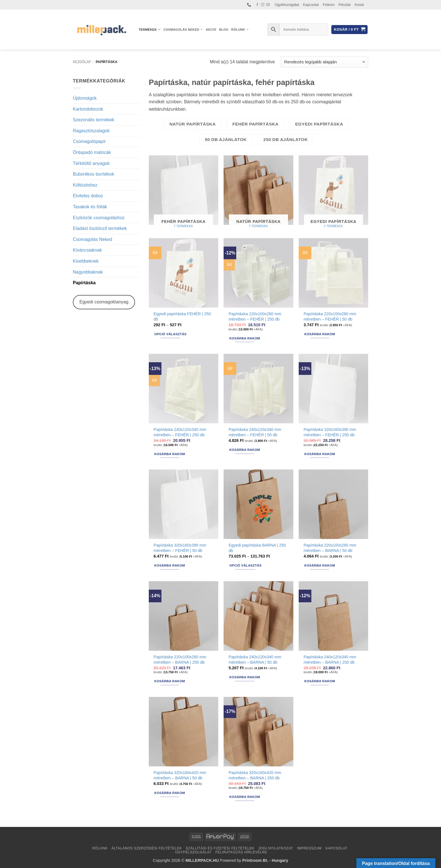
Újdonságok (85, 98)
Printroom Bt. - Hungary (265, 860)
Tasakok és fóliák (90, 207)
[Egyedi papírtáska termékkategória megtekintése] (333, 194)
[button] (349, 30)
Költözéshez (85, 185)
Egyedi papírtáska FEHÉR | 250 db (182, 316)
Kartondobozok (88, 109)
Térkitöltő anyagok (91, 163)
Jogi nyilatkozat (276, 848)
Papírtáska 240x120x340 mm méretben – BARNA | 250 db (330, 660)
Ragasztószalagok (91, 131)
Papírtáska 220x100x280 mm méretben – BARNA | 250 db (180, 660)
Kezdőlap (82, 62)
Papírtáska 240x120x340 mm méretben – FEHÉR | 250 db (180, 432)
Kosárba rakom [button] (245, 338)
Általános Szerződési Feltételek (147, 848)
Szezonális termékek (94, 120)
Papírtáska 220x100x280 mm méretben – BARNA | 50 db (330, 548)
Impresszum (309, 848)
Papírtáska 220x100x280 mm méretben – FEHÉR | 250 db (255, 316)
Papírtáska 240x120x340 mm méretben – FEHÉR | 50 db (255, 432)
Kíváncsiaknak (87, 250)
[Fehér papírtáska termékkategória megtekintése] (184, 194)
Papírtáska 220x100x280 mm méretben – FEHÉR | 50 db (330, 316)
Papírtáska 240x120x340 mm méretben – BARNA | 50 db (255, 660)
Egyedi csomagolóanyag (104, 302)
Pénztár (345, 5)
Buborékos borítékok (94, 174)
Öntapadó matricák (92, 152)
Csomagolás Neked (183, 29)
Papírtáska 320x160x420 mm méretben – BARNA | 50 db (180, 775)
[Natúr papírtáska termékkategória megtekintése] (258, 194)
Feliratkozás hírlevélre (241, 852)
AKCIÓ (211, 30)
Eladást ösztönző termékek (100, 228)
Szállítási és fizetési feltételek (220, 848)
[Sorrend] (324, 62)
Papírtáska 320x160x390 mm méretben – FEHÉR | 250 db (330, 432)
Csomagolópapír (89, 141)
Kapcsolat (311, 5)
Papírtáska (84, 283)
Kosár (360, 5)
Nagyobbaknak (88, 272)
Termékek (150, 29)
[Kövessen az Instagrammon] (263, 5)
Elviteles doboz (88, 196)
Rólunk (240, 29)
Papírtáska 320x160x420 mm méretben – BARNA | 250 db (255, 775)
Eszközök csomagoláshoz (99, 218)
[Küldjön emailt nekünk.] (268, 5)
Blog (224, 30)
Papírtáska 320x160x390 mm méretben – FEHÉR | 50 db (180, 548)
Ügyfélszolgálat (287, 5)
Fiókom (329, 5)
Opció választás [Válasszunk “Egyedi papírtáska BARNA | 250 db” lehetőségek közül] (245, 565)
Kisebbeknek (86, 261)
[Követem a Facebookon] (257, 5)
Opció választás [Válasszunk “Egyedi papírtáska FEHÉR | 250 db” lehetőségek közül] (171, 334)
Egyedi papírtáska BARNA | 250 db (257, 548)
